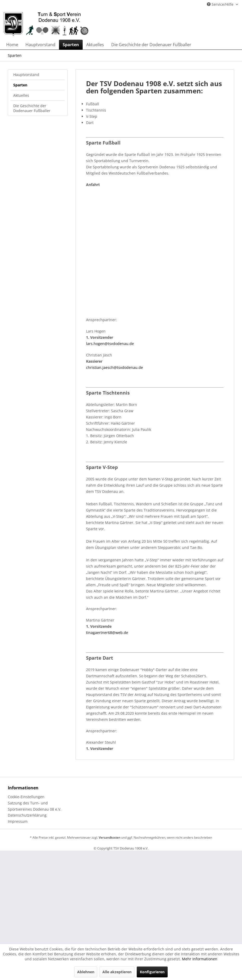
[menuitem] (12, 45)
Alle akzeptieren (117, 972)
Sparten (20, 85)
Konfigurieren (152, 972)
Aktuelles (21, 95)
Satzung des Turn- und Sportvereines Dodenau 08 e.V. (35, 806)
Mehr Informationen (200, 959)
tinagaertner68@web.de (107, 633)
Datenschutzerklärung (27, 815)
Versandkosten (110, 837)
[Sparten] (71, 45)
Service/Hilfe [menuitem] (221, 4)
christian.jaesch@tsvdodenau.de (115, 367)
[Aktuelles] (95, 45)
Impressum (18, 821)
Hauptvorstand (26, 75)
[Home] (12, 45)
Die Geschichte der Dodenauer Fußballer (32, 108)
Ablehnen (86, 972)
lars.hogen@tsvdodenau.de (110, 344)
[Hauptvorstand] (40, 45)
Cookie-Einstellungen (26, 797)
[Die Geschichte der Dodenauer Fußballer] (151, 45)
